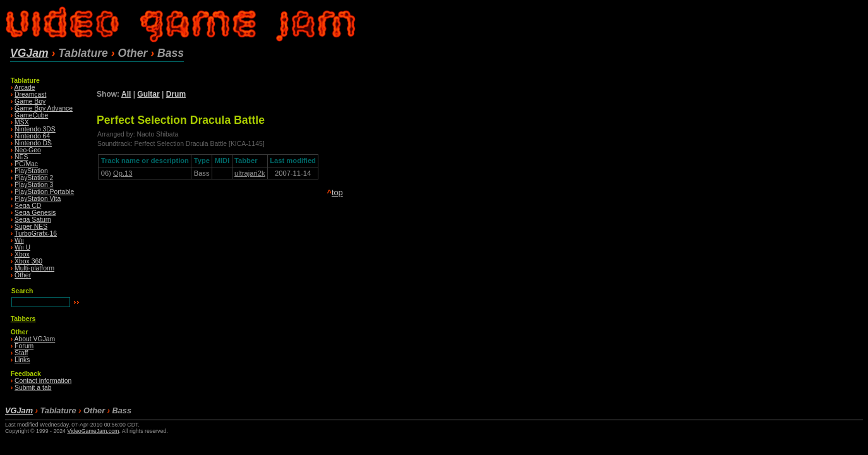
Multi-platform (34, 268)
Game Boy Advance (44, 108)
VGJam (29, 53)
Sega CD (28, 206)
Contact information (43, 381)
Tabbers (23, 319)
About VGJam (35, 339)
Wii (19, 240)
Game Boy (30, 101)
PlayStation (31, 171)
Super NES (31, 227)
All (126, 94)
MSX (22, 122)
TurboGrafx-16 (36, 234)
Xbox (22, 254)
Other (23, 275)
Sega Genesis (35, 213)
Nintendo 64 (32, 136)
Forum (24, 346)
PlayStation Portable (44, 192)
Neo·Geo (28, 150)
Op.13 (123, 173)
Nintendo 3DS (35, 129)
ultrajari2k (250, 173)
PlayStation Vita (38, 199)
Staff (21, 353)
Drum (176, 94)
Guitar (148, 94)
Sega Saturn (33, 220)
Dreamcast (30, 94)
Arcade (25, 88)
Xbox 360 (28, 261)
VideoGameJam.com (93, 431)
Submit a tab (33, 388)
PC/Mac (26, 164)
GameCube (31, 115)
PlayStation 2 (34, 178)
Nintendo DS (33, 143)
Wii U (22, 247)
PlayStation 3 (34, 185)
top (337, 192)
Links (22, 360)
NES (21, 157)
